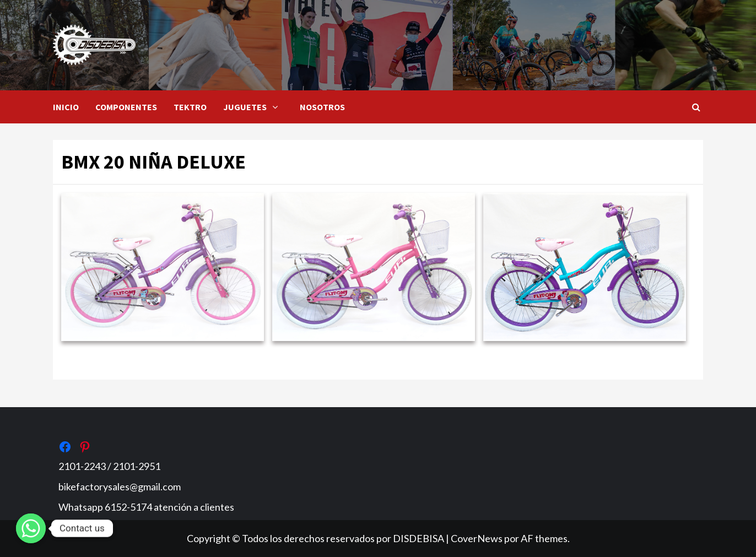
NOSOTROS (322, 107)
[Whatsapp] (31, 528)
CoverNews (477, 538)
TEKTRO (190, 107)
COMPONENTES (126, 107)
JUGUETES (253, 107)
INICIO (66, 107)
